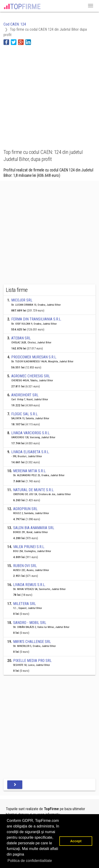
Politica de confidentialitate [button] (30, 861)
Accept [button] (76, 841)
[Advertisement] (49, 94)
